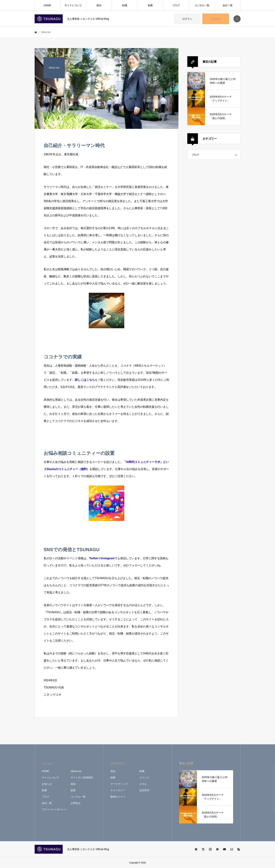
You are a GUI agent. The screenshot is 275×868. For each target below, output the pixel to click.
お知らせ (47, 784)
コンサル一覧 (202, 5)
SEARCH (237, 19)
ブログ (176, 5)
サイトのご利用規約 (82, 778)
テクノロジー (118, 790)
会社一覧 (228, 5)
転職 (125, 5)
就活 (99, 5)
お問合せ (76, 803)
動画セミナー (118, 797)
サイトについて (73, 5)
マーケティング (119, 784)
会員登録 (216, 19)
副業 (150, 5)
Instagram (108, 558)
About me (76, 771)
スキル (143, 784)
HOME (47, 5)
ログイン (187, 19)
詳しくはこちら (85, 380)
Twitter (94, 558)
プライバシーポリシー (54, 809)
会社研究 (144, 790)
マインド (144, 778)
